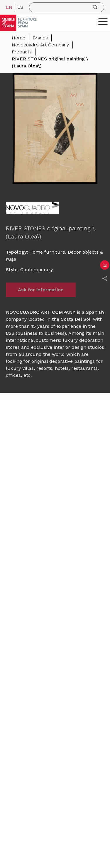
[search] (67, 7)
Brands (40, 38)
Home (18, 38)
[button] (103, 22)
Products (22, 52)
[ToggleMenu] (103, 22)
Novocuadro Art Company (40, 45)
